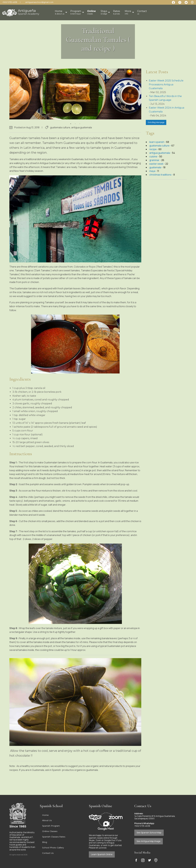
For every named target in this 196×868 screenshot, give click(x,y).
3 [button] (80, 122)
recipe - (154, 149)
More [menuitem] (128, 12)
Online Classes (50, 831)
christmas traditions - (161, 175)
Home (45, 815)
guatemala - (156, 167)
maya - (153, 171)
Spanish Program (51, 826)
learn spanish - (158, 142)
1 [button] (71, 122)
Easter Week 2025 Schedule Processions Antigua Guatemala (166, 84)
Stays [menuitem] (104, 12)
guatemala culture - (160, 146)
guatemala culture (60, 127)
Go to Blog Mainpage (156, 122)
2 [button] (75, 122)
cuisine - (154, 156)
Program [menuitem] (76, 12)
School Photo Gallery (53, 848)
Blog (45, 842)
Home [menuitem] (60, 12)
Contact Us (48, 853)
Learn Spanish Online (102, 854)
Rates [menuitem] (116, 12)
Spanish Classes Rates (54, 837)
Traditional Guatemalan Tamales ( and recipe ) (98, 40)
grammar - (155, 160)
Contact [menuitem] (142, 12)
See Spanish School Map (149, 833)
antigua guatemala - (161, 153)
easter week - (157, 164)
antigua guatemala (82, 127)
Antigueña (29, 12)
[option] (75, 94)
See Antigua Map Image (149, 841)
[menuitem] (91, 12)
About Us (47, 820)
